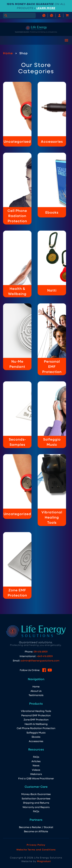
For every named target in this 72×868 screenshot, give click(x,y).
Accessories (36, 741)
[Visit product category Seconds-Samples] (17, 415)
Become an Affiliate (36, 831)
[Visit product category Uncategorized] (17, 487)
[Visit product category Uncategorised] (17, 114)
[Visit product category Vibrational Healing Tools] (52, 490)
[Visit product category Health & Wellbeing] (17, 264)
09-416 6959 (41, 651)
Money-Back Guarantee (36, 794)
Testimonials (36, 695)
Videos (36, 770)
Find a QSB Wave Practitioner (36, 778)
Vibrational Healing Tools (36, 711)
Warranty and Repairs (36, 807)
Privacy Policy (36, 845)
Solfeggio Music (36, 732)
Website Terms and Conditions (36, 849)
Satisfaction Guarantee (36, 798)
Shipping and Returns (36, 803)
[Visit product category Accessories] (52, 114)
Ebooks (36, 737)
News (36, 765)
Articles (36, 761)
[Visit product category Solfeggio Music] (52, 415)
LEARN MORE (46, 8)
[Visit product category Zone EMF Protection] (17, 565)
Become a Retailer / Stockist (36, 827)
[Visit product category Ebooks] (52, 185)
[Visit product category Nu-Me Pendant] (17, 337)
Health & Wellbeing (36, 724)
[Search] (6, 15)
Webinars (36, 774)
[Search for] (19, 15)
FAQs (36, 757)
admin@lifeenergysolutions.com (40, 660)
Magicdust (44, 861)
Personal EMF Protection (36, 715)
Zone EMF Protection (36, 719)
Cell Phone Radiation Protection (36, 728)
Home (8, 53)
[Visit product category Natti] (52, 263)
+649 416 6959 (45, 656)
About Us (36, 691)
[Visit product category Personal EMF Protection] (52, 339)
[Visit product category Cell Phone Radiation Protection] (17, 189)
